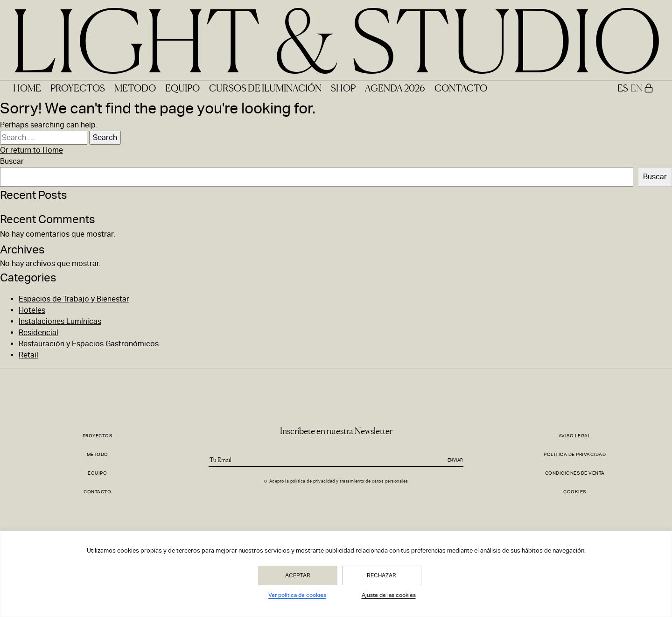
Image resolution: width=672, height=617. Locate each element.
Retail (28, 355)
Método (98, 454)
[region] (336, 574)
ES (623, 88)
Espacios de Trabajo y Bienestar (74, 299)
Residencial (38, 333)
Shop (343, 88)
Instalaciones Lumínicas (60, 321)
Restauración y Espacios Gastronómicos (89, 344)
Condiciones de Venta (575, 473)
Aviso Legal (575, 436)
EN (637, 88)
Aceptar (298, 575)
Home (27, 88)
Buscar (12, 161)
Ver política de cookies (297, 595)
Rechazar (381, 575)
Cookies (575, 492)
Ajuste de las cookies (389, 595)
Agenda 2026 (395, 88)
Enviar (455, 460)
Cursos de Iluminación (265, 88)
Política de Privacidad (575, 454)
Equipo (182, 88)
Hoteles (32, 310)
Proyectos (78, 88)
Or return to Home (31, 150)
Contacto (461, 88)
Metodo (135, 88)
